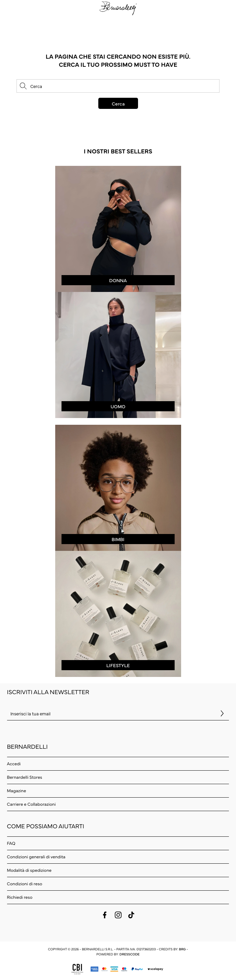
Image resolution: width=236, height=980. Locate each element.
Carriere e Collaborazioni (31, 804)
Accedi (14, 764)
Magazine (17, 791)
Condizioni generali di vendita (36, 857)
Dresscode (130, 954)
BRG (182, 949)
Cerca (118, 103)
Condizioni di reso (25, 884)
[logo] (118, 8)
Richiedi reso (20, 897)
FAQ (11, 843)
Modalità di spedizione (29, 870)
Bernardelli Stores (25, 777)
